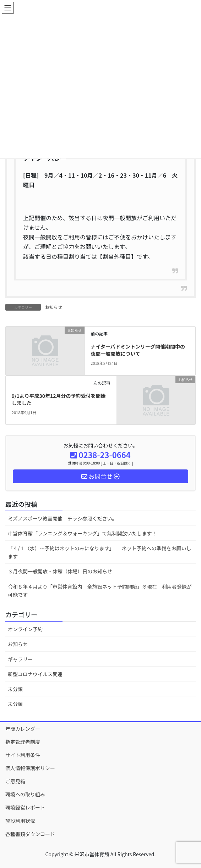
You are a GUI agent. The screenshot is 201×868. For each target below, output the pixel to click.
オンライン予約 (25, 629)
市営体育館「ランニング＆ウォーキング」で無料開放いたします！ (82, 533)
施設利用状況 (20, 821)
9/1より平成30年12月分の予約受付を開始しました (59, 399)
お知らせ (54, 307)
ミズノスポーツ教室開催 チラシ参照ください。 (62, 518)
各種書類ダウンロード (30, 834)
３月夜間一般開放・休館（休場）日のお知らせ (60, 571)
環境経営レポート (25, 807)
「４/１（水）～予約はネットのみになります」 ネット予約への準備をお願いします (100, 552)
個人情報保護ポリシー (30, 768)
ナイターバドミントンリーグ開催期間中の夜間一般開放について (138, 350)
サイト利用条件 (23, 755)
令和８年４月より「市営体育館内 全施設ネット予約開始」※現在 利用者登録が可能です (100, 591)
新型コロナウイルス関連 (35, 674)
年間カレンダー (23, 729)
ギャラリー (20, 659)
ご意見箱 (15, 781)
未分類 (15, 689)
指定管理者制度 (23, 742)
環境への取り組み (25, 794)
